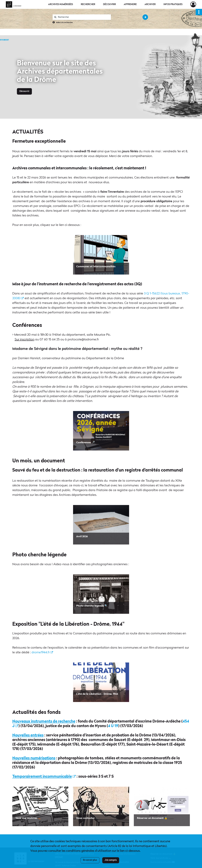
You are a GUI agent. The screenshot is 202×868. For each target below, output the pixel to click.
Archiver (150, 4)
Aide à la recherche (64, 23)
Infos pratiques (173, 4)
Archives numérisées (61, 4)
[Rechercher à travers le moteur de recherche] (83, 17)
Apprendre (130, 4)
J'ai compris (111, 860)
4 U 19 (113, 726)
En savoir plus (90, 860)
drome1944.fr (42, 653)
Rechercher (88, 4)
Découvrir (109, 4)
